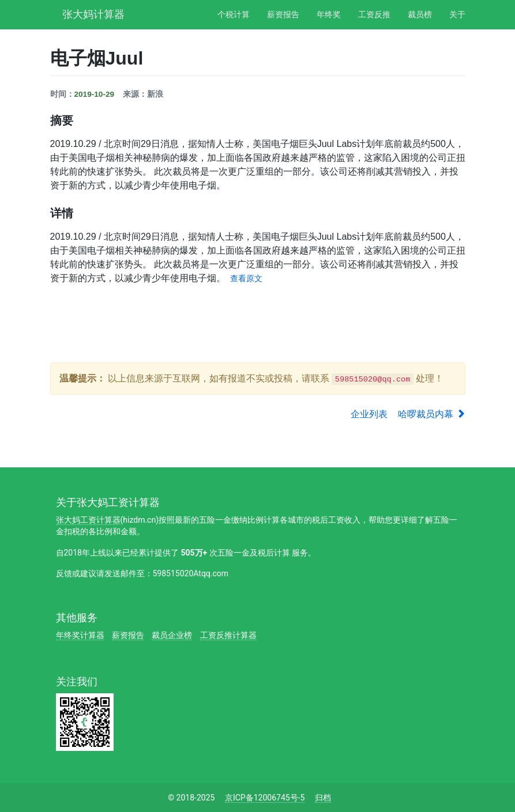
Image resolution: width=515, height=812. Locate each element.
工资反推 (374, 14)
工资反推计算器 (228, 635)
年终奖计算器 (80, 635)
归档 (323, 798)
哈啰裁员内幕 (431, 414)
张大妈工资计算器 (88, 520)
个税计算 (234, 14)
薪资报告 (283, 14)
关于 (457, 14)
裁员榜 (420, 14)
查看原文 (246, 279)
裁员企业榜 (172, 635)
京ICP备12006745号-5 (265, 798)
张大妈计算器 (93, 13)
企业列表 (369, 414)
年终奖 (329, 14)
